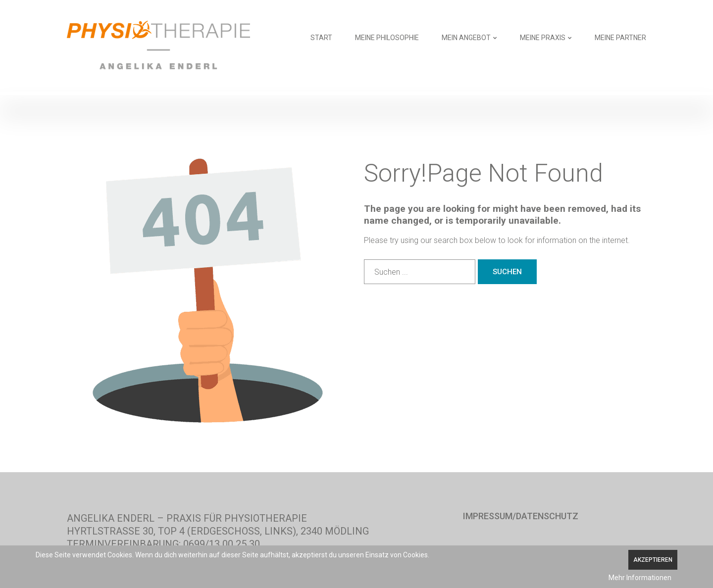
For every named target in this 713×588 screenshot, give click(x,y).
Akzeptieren (653, 560)
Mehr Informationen (640, 578)
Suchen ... (364, 260)
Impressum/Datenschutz (521, 516)
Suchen (507, 272)
